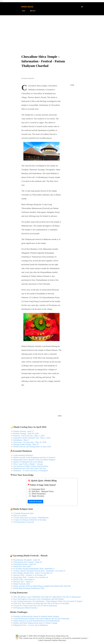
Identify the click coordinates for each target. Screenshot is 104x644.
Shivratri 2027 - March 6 (23, 582)
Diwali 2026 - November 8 (24, 579)
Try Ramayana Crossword (24, 522)
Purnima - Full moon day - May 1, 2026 (29, 436)
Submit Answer (35, 502)
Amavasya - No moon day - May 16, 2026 (30, 442)
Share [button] (72, 85)
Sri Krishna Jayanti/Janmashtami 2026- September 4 (34, 569)
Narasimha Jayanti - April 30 (25, 564)
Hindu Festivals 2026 (22, 584)
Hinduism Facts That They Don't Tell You (30, 468)
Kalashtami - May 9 (21, 440)
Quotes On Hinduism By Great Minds (28, 462)
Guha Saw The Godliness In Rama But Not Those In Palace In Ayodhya (41, 603)
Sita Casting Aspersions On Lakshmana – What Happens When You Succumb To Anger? (48, 601)
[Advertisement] (52, 29)
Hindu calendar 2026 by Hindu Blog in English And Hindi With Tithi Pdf (42, 586)
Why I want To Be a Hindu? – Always (28, 464)
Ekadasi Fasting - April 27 (24, 431)
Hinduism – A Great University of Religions (31, 471)
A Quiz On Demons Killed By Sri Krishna (30, 520)
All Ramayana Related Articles (25, 608)
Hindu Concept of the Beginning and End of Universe (34, 457)
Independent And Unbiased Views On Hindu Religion (34, 460)
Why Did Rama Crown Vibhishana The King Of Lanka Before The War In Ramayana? (47, 597)
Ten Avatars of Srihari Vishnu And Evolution (31, 466)
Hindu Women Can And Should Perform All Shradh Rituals (37, 621)
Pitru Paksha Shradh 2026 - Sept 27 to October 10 (33, 573)
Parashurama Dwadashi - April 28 (27, 560)
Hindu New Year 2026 (22, 566)
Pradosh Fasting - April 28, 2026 (26, 433)
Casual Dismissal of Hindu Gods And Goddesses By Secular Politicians (41, 619)
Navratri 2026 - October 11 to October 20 (29, 575)
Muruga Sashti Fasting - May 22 (26, 444)
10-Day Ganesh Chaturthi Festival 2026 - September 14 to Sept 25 (39, 571)
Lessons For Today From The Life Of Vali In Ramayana (35, 606)
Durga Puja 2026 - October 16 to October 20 (31, 577)
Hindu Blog (27, 7)
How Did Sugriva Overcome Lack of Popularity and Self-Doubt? (39, 599)
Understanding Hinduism (23, 455)
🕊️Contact (32, 11)
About (23, 11)
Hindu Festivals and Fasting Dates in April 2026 (32, 447)
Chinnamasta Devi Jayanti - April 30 (28, 562)
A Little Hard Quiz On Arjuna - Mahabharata (31, 518)
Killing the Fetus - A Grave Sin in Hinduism (31, 625)
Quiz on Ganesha (20, 515)
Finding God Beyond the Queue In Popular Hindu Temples (36, 616)
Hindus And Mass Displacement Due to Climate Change (35, 623)
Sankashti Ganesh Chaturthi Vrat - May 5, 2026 (32, 438)
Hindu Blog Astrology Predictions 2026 (29, 588)
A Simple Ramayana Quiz (23, 513)
